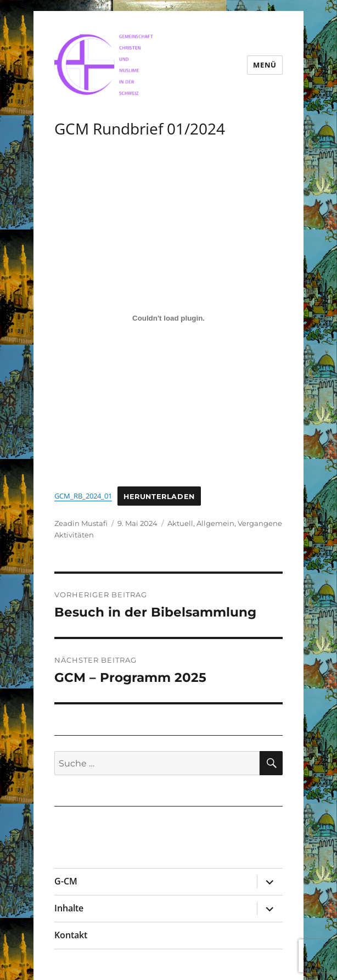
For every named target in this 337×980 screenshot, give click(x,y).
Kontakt (71, 935)
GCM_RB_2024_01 (83, 496)
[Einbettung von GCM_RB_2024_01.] (168, 318)
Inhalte (69, 908)
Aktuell (180, 523)
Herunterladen (159, 496)
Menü (265, 65)
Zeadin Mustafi (81, 523)
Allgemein (215, 523)
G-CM (66, 881)
